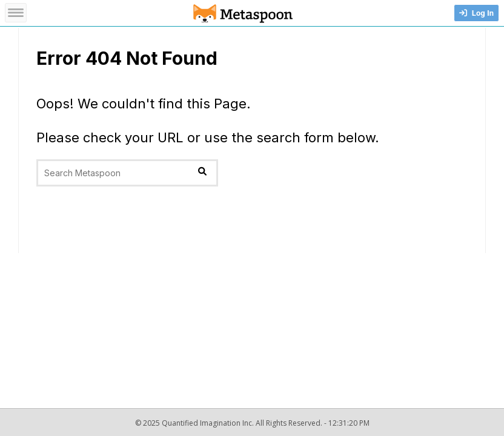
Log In (476, 13)
